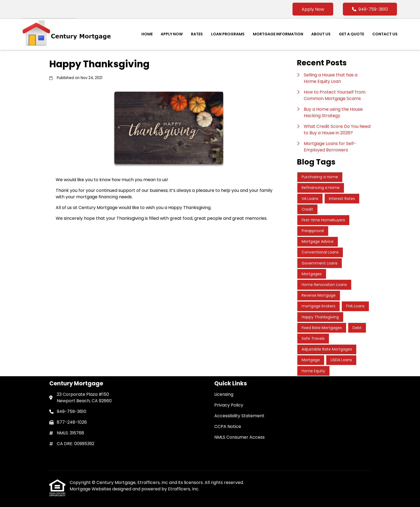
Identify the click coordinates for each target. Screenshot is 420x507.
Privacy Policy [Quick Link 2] (229, 405)
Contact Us (385, 34)
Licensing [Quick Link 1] (224, 394)
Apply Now (313, 9)
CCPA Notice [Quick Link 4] (228, 426)
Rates (197, 34)
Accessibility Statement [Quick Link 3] (239, 416)
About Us (321, 34)
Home (147, 34)
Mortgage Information (278, 34)
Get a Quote (351, 34)
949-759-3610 (370, 9)
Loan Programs (228, 34)
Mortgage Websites (91, 489)
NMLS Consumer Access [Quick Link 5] (239, 437)
